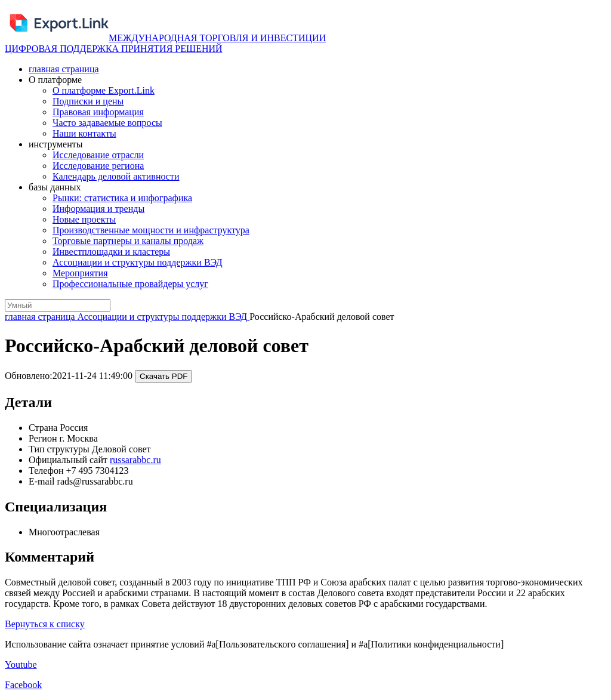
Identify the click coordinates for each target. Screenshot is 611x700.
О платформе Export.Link (104, 90)
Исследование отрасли (98, 155)
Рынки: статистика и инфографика (122, 198)
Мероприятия (80, 273)
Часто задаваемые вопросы (107, 123)
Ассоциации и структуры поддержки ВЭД (138, 262)
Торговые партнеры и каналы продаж (128, 241)
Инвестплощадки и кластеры (111, 252)
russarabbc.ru (135, 460)
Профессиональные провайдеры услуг (130, 284)
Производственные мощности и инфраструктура (151, 230)
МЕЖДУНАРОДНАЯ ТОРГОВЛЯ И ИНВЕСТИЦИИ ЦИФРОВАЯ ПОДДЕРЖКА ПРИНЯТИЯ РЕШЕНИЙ (165, 43)
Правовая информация (98, 112)
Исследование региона (98, 166)
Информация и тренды (98, 209)
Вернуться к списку (45, 624)
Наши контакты (84, 133)
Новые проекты (84, 219)
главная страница (64, 69)
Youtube (21, 664)
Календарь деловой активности (116, 176)
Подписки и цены (88, 101)
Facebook (23, 685)
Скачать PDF (163, 376)
